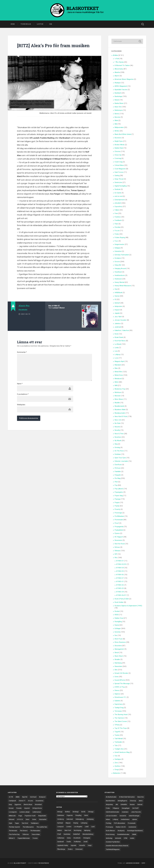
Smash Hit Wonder (121, 673)
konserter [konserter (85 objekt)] (123, 816)
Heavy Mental (119, 282)
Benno (117, 114)
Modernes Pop (120, 389)
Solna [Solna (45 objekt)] (69, 838)
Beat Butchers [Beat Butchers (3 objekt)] (110, 801)
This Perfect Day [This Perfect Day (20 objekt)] (14, 834)
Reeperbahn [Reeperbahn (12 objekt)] (42, 816)
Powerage (118, 513)
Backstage (118, 96)
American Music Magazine (124, 79)
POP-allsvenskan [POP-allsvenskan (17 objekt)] (120, 823)
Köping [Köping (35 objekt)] (76, 823)
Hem (13, 24)
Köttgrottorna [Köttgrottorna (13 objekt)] (37, 808)
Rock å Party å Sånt (122, 599)
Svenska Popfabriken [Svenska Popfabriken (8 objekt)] (113, 842)
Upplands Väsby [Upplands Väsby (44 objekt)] (63, 845)
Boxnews (118, 138)
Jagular (117, 313)
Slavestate (118, 666)
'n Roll (117, 59)
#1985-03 (120, 588)
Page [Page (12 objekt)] (20, 816)
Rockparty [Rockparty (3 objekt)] (121, 831)
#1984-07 (56, 306)
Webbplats (21, 405)
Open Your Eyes (120, 458)
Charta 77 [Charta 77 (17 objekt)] (22, 801)
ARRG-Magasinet (121, 86)
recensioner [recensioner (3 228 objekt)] (132, 827)
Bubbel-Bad (119, 148)
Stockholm (23, 310)
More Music (119, 399)
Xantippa (118, 759)
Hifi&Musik (118, 293)
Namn (20, 384)
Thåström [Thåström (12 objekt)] (26, 834)
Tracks (117, 735)
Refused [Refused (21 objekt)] (12, 819)
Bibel (116, 120)
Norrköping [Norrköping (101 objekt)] (78, 830)
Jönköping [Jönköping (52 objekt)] (90, 819)
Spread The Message (122, 684)
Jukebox (118, 324)
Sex (116, 635)
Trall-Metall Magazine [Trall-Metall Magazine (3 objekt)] (113, 849)
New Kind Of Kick (121, 416)
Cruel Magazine (120, 169)
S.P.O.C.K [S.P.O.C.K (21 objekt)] (20, 819)
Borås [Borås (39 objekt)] (83, 812)
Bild (116, 124)
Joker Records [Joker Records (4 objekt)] (136, 812)
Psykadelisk (119, 530)
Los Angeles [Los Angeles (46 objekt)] (78, 827)
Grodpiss (118, 258)
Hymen (117, 296)
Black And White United (123, 134)
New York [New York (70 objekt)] (68, 830)
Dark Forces (119, 172)
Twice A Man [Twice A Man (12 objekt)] (36, 834)
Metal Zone (119, 375)
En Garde (118, 193)
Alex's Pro (24, 306)
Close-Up (118, 155)
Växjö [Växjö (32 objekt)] (90, 845)
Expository (118, 207)
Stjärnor (117, 694)
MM (116, 385)
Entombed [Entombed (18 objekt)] (38, 804)
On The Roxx (119, 451)
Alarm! (117, 76)
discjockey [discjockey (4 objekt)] (109, 804)
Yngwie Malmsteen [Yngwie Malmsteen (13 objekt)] (24, 838)
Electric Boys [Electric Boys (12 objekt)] (28, 804)
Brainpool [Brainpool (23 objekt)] (42, 797)
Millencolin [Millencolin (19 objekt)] (12, 816)
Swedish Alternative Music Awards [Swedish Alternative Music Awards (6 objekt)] (117, 846)
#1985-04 (120, 592)
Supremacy (119, 704)
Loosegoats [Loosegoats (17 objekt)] (13, 812)
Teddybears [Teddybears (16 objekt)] (35, 823)
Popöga (117, 499)
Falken (117, 210)
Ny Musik (118, 441)
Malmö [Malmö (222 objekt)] (60, 830)
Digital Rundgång (121, 186)
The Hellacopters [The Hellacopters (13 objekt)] (28, 827)
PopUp (117, 506)
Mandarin (118, 365)
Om (51, 24)
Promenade (119, 520)
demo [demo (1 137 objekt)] (141, 801)
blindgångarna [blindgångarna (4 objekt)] (122, 801)
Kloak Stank (119, 337)
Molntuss (118, 392)
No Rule (117, 423)
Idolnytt (117, 303)
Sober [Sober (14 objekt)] (34, 819)
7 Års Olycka (119, 62)
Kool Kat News (120, 341)
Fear (116, 213)
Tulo (116, 745)
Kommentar (22, 352)
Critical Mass (119, 165)
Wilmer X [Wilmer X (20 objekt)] (12, 838)
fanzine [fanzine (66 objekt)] (132, 804)
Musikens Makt (120, 410)
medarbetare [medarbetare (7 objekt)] (125, 819)
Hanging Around (120, 268)
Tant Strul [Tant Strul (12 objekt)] (25, 823)
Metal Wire (118, 372)
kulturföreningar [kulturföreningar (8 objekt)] (134, 816)
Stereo (117, 690)
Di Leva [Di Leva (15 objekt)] (30, 801)
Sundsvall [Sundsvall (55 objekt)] (60, 842)
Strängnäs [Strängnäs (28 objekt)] (87, 838)
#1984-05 (120, 571)
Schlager (118, 628)
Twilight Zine (119, 749)
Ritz (50, 306)
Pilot (116, 482)
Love (116, 358)
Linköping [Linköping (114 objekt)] (84, 823)
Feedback (118, 220)
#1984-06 (120, 575)
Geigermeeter (119, 244)
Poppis (117, 502)
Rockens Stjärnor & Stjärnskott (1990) (128, 606)
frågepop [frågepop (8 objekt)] (116, 808)
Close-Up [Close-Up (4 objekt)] (133, 801)
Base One (118, 107)
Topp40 (117, 732)
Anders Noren (133, 863)
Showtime (118, 646)
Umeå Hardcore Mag (122, 752)
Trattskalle (118, 742)
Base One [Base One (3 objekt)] (141, 797)
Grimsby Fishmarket (122, 255)
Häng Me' (118, 265)
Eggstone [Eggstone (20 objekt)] (18, 804)
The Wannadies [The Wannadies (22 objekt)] (35, 831)
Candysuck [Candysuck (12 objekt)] (12, 801)
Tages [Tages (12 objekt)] (17, 823)
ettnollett (118, 203)
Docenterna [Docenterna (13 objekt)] (39, 801)
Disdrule (117, 189)
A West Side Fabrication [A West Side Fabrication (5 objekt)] (127, 797)
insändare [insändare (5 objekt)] (125, 812)
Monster (118, 396)
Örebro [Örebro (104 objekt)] (70, 849)
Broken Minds (120, 145)
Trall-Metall (119, 739)
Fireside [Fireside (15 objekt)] (19, 808)
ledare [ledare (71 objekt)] (108, 819)
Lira (116, 351)
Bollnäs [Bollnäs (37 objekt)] (68, 812)
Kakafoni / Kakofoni (122, 330)
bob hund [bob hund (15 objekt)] (33, 797)
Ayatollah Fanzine (121, 90)
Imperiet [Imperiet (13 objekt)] (27, 808)
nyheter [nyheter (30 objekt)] (135, 819)
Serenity (117, 632)
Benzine (117, 117)
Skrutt (117, 653)
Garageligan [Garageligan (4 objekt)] (126, 808)
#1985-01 (120, 582)
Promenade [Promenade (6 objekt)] (132, 823)
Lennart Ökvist (58, 308)
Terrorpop (118, 711)
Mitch (117, 382)
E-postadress (23, 394)
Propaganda (119, 527)
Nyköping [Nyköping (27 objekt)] (87, 830)
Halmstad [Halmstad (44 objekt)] (70, 819)
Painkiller (118, 472)
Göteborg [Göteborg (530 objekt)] (61, 819)
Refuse (117, 547)
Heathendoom (120, 275)
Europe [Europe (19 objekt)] (11, 808)
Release (117, 551)
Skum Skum (119, 656)
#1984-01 (120, 561)
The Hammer (119, 718)
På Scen (118, 468)
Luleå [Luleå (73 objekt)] (87, 827)
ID (115, 299)
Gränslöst (118, 251)
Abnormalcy (119, 69)
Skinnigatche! (119, 649)
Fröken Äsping (120, 237)
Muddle (117, 403)
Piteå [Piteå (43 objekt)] (59, 834)
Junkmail (118, 327)
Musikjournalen (120, 413)
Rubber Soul (119, 618)
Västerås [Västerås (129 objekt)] (82, 845)
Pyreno (117, 533)
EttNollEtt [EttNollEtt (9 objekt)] (124, 804)
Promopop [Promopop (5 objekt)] (109, 827)
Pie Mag (118, 478)
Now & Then (119, 434)
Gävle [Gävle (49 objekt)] (86, 815)
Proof (117, 523)
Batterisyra (118, 110)
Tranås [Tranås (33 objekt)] (69, 842)
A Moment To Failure (122, 65)
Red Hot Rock (120, 544)
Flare (116, 224)
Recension (118, 540)
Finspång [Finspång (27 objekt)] (78, 815)
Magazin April (119, 361)
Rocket (117, 611)
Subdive (117, 701)
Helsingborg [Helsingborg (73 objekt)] (80, 819)
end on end (119, 196)
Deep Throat (119, 179)
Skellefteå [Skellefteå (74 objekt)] (76, 834)
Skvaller (117, 659)
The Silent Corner (121, 721)
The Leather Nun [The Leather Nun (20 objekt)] (42, 827)
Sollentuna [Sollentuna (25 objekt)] (61, 838)
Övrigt (117, 770)
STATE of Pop (120, 687)
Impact (117, 310)
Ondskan (118, 454)
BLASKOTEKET (20, 863)
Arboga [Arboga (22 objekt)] (60, 812)
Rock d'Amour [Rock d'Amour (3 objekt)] (110, 831)
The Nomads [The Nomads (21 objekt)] (13, 831)
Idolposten (118, 306)
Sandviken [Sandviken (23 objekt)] (67, 834)
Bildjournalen (119, 127)
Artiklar (115, 55)
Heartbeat (118, 272)
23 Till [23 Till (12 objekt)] (11, 797)
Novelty (117, 430)
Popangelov (119, 492)
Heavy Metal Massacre (123, 286)
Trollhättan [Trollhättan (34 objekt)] (77, 842)
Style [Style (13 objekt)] (10, 823)
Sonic (117, 677)
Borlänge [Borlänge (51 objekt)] (76, 812)
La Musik (118, 344)
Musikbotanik (119, 406)
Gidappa (117, 248)
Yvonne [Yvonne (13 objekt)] (35, 838)
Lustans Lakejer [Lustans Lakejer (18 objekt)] (25, 812)
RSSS (117, 615)
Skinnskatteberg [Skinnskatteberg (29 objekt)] (88, 834)
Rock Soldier (119, 602)
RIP (116, 554)
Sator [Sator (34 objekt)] (28, 819)
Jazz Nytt (118, 317)
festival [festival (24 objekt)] (140, 804)
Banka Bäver (119, 103)
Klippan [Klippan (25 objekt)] (68, 823)
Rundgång (118, 622)
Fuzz (116, 241)
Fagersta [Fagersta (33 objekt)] (70, 815)
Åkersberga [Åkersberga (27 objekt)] (61, 849)
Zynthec (118, 766)
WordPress (44, 863)
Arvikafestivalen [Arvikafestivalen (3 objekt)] (111, 797)
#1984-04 (120, 568)
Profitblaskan (119, 516)
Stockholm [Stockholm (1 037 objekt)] (77, 838)
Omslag (117, 447)
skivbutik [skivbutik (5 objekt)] (118, 838)
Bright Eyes (119, 141)
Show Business (120, 642)
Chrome (117, 151)
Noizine (117, 427)
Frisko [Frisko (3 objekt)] (108, 808)
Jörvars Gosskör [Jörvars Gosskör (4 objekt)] (111, 816)
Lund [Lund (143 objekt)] (93, 827)
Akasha (117, 72)
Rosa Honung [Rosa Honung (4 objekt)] (110, 834)
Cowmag (118, 158)
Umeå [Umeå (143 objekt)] (85, 842)
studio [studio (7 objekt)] (132, 838)
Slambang (118, 663)
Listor (40, 24)
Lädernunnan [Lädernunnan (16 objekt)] (37, 812)
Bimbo (117, 131)
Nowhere (118, 437)
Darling (117, 176)
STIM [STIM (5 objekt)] (126, 838)
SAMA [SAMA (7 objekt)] (134, 834)
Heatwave (118, 279)
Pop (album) (119, 489)
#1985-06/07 (121, 595)
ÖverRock (118, 465)
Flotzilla (117, 227)
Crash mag (118, 162)
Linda (117, 348)
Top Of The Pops (121, 728)
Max (116, 368)
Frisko (117, 234)
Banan (117, 100)
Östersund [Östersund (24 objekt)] (79, 849)
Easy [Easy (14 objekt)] (10, 804)
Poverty (117, 509)
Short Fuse (119, 639)
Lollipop (117, 354)
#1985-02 (120, 585)
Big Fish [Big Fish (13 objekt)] (25, 797)
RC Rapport (119, 537)
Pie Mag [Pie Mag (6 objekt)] (109, 823)
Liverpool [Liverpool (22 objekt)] (60, 827)
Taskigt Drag (119, 708)
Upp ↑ (144, 863)
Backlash (118, 93)
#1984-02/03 (121, 564)
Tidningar (26, 24)
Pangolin (118, 475)
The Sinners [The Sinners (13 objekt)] (24, 831)
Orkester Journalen (121, 461)
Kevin (117, 334)
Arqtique (118, 83)
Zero (116, 763)
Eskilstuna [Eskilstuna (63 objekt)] (61, 815)
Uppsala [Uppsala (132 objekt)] (73, 845)
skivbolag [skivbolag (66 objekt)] (109, 838)
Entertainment (120, 200)
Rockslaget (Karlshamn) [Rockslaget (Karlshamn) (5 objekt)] (135, 831)
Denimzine (118, 182)
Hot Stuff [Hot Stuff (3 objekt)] (135, 808)
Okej (116, 444)
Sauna (117, 625)
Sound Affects (120, 680)
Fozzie (117, 231)
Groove (117, 262)
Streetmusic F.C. (120, 697)
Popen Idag (119, 496)
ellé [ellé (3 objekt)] (117, 804)
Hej (116, 289)
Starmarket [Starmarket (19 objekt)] (43, 819)
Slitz (116, 670)
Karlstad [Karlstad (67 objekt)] (60, 823)
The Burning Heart (121, 714)
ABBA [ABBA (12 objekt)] (18, 797)
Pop (116, 485)
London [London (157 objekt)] (69, 827)
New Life (118, 420)
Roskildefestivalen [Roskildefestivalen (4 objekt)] (123, 834)
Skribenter (117, 773)
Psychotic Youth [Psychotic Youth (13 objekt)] (30, 816)
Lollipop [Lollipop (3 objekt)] (115, 819)
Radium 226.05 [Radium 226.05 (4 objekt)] (121, 827)
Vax (116, 756)
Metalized (118, 379)
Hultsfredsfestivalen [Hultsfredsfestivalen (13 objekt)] (112, 812)
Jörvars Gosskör (121, 320)
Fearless (118, 217)
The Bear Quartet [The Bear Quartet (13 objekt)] (14, 827)
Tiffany (117, 725)
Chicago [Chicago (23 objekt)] (91, 812)
